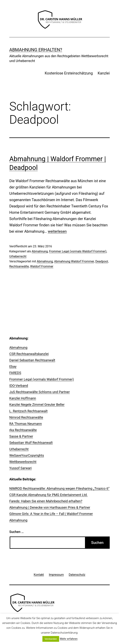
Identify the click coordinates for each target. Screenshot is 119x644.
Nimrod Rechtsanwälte (26, 417)
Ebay (13, 366)
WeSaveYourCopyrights (27, 455)
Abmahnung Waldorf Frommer (74, 261)
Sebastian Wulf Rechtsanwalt (31, 443)
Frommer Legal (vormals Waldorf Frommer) (78, 251)
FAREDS (15, 373)
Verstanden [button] (51, 639)
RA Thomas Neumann (26, 424)
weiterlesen (57, 231)
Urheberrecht (18, 256)
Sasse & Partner (21, 436)
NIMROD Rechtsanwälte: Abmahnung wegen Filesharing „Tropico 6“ (59, 488)
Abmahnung (40, 251)
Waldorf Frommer (42, 266)
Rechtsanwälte (19, 266)
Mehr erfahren (69, 639)
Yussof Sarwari (20, 468)
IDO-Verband (19, 386)
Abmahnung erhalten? (36, 50)
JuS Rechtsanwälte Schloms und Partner (40, 392)
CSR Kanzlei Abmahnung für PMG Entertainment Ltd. (48, 495)
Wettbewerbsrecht (23, 462)
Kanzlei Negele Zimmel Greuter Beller (37, 405)
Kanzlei (104, 73)
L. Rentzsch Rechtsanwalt (28, 411)
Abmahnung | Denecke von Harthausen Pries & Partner (50, 507)
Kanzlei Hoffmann (23, 398)
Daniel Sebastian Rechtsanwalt (32, 360)
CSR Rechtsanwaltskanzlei (29, 354)
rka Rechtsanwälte (23, 430)
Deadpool (102, 261)
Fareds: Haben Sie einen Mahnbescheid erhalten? (46, 501)
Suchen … (16, 532)
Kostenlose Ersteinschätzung (69, 73)
